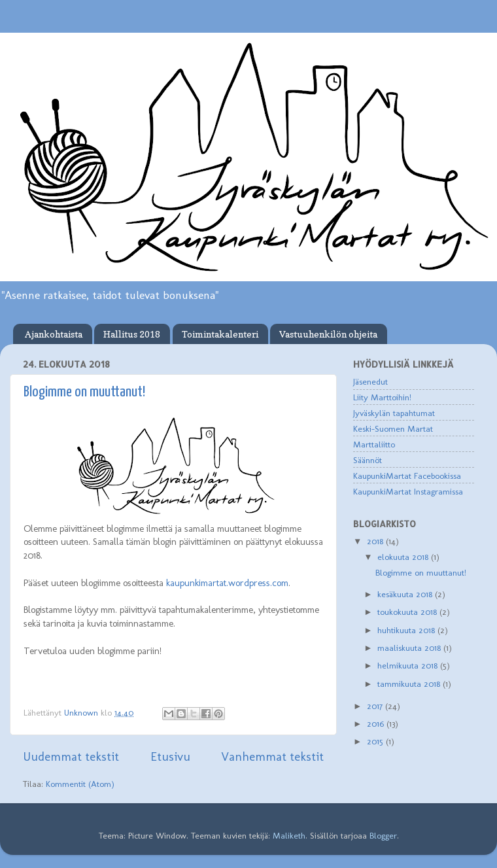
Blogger (383, 835)
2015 (376, 741)
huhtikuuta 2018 (407, 630)
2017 (376, 706)
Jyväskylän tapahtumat (394, 413)
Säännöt (368, 460)
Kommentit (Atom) (80, 784)
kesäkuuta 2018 (406, 594)
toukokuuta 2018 (408, 612)
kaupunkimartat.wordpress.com (227, 583)
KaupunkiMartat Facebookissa (407, 476)
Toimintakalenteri (220, 334)
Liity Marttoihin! (382, 397)
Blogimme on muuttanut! (84, 392)
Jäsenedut (370, 381)
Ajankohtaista (54, 334)
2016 (377, 723)
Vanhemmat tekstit (272, 756)
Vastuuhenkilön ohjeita (328, 334)
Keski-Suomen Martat (393, 428)
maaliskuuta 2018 (410, 648)
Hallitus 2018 (132, 334)
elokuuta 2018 (404, 557)
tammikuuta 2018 (410, 684)
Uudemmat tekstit (71, 756)
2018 (376, 541)
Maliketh (289, 835)
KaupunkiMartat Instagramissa (408, 491)
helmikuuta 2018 (409, 665)
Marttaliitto (374, 444)
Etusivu (170, 756)
